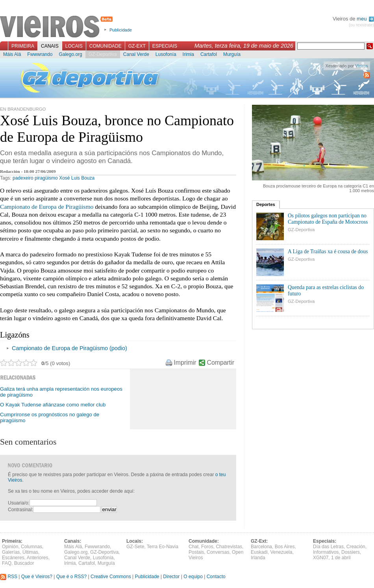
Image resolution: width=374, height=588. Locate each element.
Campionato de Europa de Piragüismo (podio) (69, 348)
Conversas (218, 552)
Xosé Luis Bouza (77, 178)
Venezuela (281, 552)
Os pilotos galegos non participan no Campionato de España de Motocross (328, 219)
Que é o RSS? (71, 577)
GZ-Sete (135, 547)
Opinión (10, 547)
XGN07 (321, 558)
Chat (193, 547)
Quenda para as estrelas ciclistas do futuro (326, 290)
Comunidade (106, 46)
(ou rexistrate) (361, 25)
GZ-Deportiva (103, 54)
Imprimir (185, 363)
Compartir (221, 363)
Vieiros (58, 27)
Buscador (24, 563)
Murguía (232, 54)
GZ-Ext (137, 46)
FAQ (7, 563)
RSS (9, 577)
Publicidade (121, 30)
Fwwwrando (40, 54)
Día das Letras (328, 547)
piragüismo (46, 178)
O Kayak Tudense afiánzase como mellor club (53, 405)
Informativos (326, 552)
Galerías (11, 552)
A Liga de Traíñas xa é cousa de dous (328, 251)
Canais (50, 46)
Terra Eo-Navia (163, 547)
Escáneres (13, 558)
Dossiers (351, 552)
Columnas (31, 547)
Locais (74, 46)
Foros (207, 547)
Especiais (165, 46)
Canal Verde (136, 54)
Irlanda (258, 558)
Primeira (23, 46)
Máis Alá (12, 54)
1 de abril (341, 558)
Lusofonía (166, 54)
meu (365, 19)
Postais (196, 552)
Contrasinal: (20, 510)
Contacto (216, 577)
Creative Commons (111, 577)
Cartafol (209, 54)
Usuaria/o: (19, 503)
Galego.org (70, 54)
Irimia (188, 54)
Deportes (266, 204)
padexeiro (23, 178)
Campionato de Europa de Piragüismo (47, 207)
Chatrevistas (229, 547)
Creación (356, 547)
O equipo (193, 577)
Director (171, 577)
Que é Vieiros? (37, 577)
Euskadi (259, 552)
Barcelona (261, 547)
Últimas (30, 552)
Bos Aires (285, 547)
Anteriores (38, 558)
